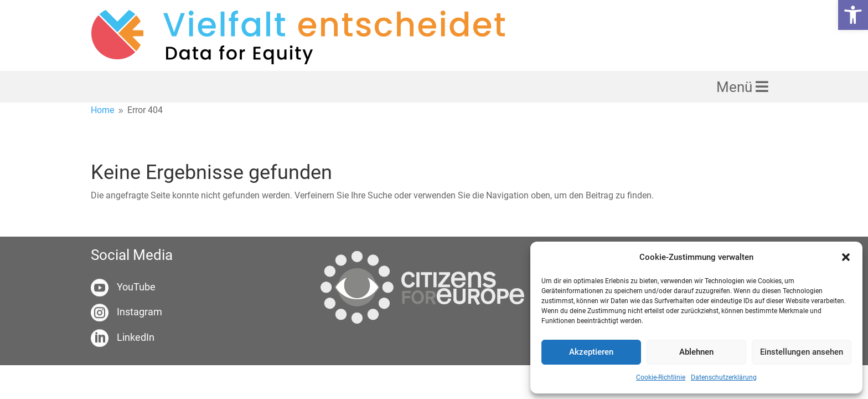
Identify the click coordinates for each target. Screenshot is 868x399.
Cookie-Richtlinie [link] (661, 377)
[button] (846, 257)
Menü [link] (736, 87)
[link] (853, 15)
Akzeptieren (591, 352)
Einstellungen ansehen (802, 352)
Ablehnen (696, 352)
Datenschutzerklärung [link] (724, 377)
